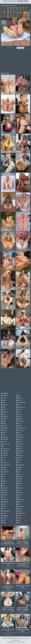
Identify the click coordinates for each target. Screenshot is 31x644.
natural (19, 416)
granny (4, 495)
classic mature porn (7, 444)
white (19, 518)
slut (18, 486)
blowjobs (4, 428)
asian (3, 400)
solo (18, 490)
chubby (4, 442)
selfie (19, 470)
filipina (4, 481)
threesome (20, 500)
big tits (4, 419)
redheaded (20, 465)
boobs (4, 430)
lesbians (19, 398)
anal (3, 398)
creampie (4, 453)
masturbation (21, 403)
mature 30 (20, 437)
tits (18, 504)
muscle (19, 414)
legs (18, 396)
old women (20, 430)
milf (18, 405)
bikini (3, 421)
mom (19, 412)
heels (3, 504)
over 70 (19, 446)
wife (18, 520)
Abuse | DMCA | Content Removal (11, 638)
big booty (4, 416)
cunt (3, 458)
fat (2, 476)
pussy (19, 460)
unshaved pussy (22, 506)
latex (3, 520)
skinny (19, 483)
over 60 (19, 444)
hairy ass (4, 500)
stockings (20, 493)
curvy (3, 460)
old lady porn (21, 428)
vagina (19, 511)
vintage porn (21, 513)
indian (4, 513)
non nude (20, 421)
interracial (5, 516)
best (3, 414)
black (3, 423)
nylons (19, 426)
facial (3, 474)
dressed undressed (7, 463)
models (19, 409)
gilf (3, 486)
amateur (4, 396)
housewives (5, 511)
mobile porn (21, 407)
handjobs (4, 502)
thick (18, 497)
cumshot (4, 456)
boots (3, 433)
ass (3, 403)
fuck (3, 483)
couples (4, 451)
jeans (3, 518)
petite (19, 453)
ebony (4, 467)
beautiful (4, 412)
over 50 (19, 442)
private (19, 458)
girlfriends (5, 488)
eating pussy (5, 465)
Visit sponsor (20, 48)
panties (19, 449)
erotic (3, 470)
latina (3, 523)
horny (3, 506)
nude (19, 423)
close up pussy (6, 449)
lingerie (19, 400)
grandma (4, 493)
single (19, 481)
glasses (4, 490)
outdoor (19, 435)
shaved (19, 476)
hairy (3, 497)
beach (4, 409)
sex (18, 472)
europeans (5, 472)
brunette (4, 437)
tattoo (19, 495)
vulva (19, 516)
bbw (3, 407)
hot (3, 509)
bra (3, 435)
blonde (4, 426)
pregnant (20, 456)
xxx (18, 523)
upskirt (19, 509)
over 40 (19, 439)
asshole (4, 405)
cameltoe (4, 439)
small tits (20, 488)
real (18, 463)
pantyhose (20, 451)
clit (3, 446)
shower (19, 479)
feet (3, 479)
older (19, 433)
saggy (19, 467)
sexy (18, 474)
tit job (19, 502)
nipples (19, 419)
